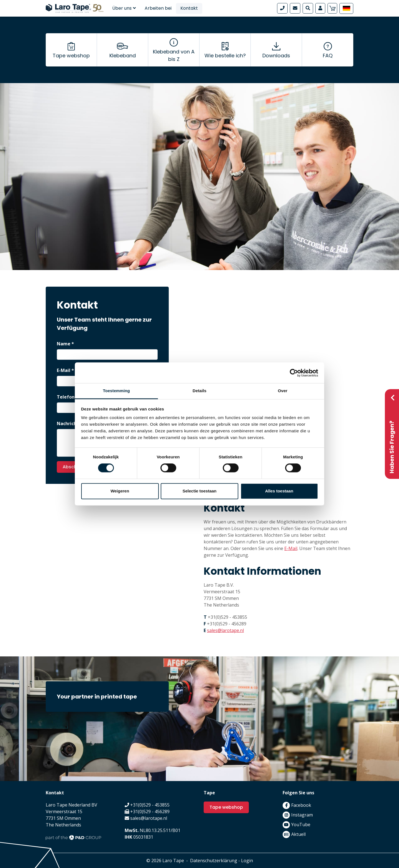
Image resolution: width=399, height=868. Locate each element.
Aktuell (298, 834)
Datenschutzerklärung (214, 861)
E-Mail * (65, 370)
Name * (65, 344)
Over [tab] (283, 391)
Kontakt (189, 8)
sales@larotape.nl (225, 630)
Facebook (301, 805)
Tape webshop (71, 56)
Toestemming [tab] (116, 391)
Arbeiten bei (158, 8)
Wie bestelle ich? (225, 56)
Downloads (276, 56)
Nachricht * (70, 423)
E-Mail (291, 548)
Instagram (302, 815)
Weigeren (120, 491)
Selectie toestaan (200, 491)
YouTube (301, 825)
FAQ (328, 56)
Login (247, 861)
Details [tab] (199, 391)
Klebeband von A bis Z (174, 55)
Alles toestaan (279, 491)
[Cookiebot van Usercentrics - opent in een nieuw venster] (294, 373)
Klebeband (123, 56)
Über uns (124, 8)
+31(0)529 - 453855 (227, 617)
